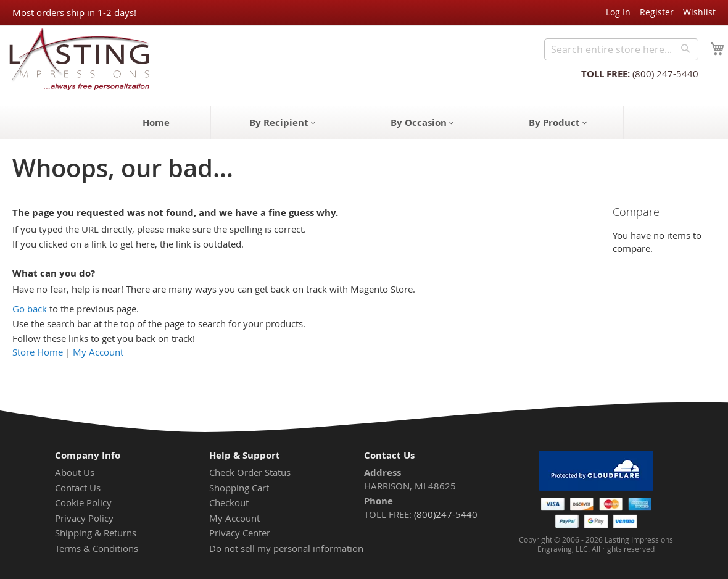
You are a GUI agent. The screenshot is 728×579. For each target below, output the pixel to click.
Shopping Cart (239, 488)
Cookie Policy (83, 502)
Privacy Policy (84, 518)
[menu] (364, 123)
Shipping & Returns (96, 533)
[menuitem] (156, 123)
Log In (618, 12)
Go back (30, 309)
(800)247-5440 (446, 514)
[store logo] (76, 58)
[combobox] (621, 49)
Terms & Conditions (97, 548)
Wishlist (699, 12)
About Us (75, 472)
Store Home (38, 352)
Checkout (229, 502)
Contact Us (78, 488)
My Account (98, 352)
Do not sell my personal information (286, 548)
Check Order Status (250, 472)
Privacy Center (240, 533)
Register (657, 12)
